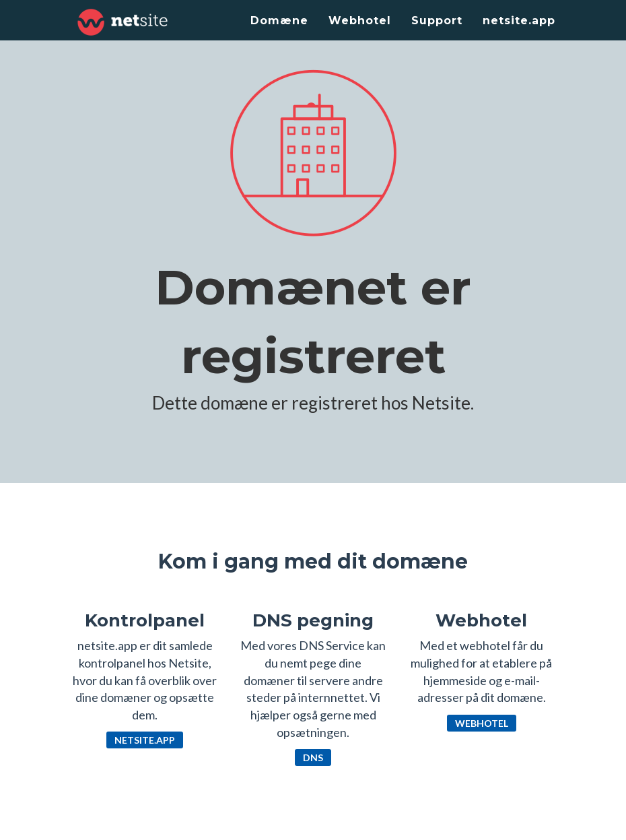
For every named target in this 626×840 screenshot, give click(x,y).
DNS (313, 757)
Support (437, 21)
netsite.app (519, 21)
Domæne (279, 21)
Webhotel (360, 21)
